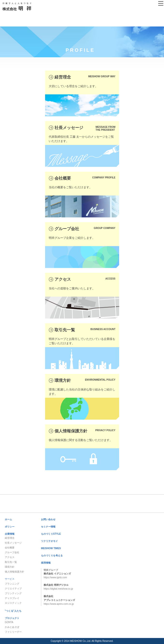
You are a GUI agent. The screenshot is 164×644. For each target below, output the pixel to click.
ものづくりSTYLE (51, 534)
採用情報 (46, 563)
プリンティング (13, 593)
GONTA (9, 622)
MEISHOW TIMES (51, 548)
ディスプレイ (12, 598)
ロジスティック (13, 603)
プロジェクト (12, 618)
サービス (10, 579)
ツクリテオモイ (49, 541)
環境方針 (10, 567)
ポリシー (10, 527)
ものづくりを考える (52, 556)
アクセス (10, 557)
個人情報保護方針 (14, 572)
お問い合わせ (48, 519)
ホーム (8, 519)
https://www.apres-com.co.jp (59, 600)
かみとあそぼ (12, 627)
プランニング (12, 584)
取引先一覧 (11, 562)
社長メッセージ (13, 543)
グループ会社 (12, 552)
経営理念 (10, 538)
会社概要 (10, 548)
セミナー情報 (48, 527)
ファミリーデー (13, 632)
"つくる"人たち (13, 611)
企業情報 (10, 534)
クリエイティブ (13, 589)
